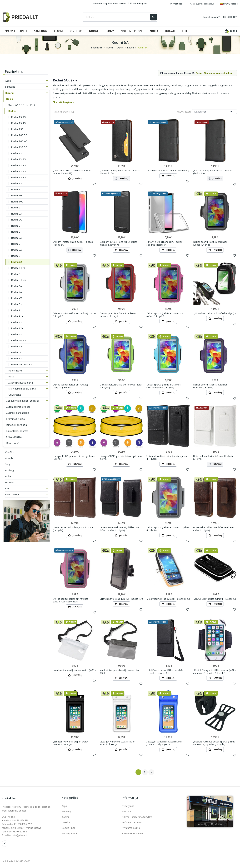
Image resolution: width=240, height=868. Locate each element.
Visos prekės (12, 494)
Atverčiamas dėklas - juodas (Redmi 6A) (168, 171)
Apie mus (126, 811)
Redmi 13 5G (18, 159)
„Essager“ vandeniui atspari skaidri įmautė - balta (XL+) (117, 743)
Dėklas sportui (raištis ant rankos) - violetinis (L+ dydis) (211, 386)
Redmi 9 (16, 207)
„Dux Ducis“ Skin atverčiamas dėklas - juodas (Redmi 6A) (73, 172)
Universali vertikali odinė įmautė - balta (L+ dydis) (213, 457)
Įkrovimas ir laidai (16, 419)
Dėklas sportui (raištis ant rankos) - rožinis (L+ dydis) (165, 315)
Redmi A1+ (17, 316)
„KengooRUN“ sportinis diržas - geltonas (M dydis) (74, 457)
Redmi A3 (16, 334)
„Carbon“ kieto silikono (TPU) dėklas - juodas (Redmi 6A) (119, 243)
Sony (8, 464)
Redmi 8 (16, 232)
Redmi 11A (17, 189)
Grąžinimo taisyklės (132, 822)
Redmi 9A (16, 214)
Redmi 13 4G (18, 165)
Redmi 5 (16, 274)
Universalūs (15, 395)
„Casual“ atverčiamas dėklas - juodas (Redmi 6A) (212, 172)
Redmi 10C (17, 202)
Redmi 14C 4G (19, 141)
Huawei (9, 482)
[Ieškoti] (116, 17)
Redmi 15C (17, 129)
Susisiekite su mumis (132, 833)
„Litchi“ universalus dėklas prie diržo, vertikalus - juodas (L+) (165, 672)
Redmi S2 (16, 358)
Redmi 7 (16, 244)
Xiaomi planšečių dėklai (21, 383)
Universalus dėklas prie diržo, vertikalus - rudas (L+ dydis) (214, 529)
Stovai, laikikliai (14, 437)
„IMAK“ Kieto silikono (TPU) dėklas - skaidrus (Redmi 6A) (165, 243)
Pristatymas (128, 806)
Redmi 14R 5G (19, 135)
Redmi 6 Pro (18, 268)
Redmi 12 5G (18, 171)
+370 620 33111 (229, 17)
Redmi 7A (16, 250)
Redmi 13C (17, 153)
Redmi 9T (17, 226)
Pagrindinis (14, 71)
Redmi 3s (16, 304)
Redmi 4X (16, 298)
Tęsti (151, 772)
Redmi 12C (17, 183)
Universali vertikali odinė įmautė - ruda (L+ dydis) (73, 529)
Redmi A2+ (17, 328)
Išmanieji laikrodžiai (17, 425)
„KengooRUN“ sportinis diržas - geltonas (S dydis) (121, 457)
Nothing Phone (70, 833)
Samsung (10, 87)
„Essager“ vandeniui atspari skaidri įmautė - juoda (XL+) (71, 743)
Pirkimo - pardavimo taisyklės (137, 817)
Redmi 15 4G (18, 123)
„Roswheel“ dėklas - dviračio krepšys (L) (215, 313)
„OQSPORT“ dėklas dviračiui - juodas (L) (215, 599)
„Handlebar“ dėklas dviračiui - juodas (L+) (122, 599)
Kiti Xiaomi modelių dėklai (22, 389)
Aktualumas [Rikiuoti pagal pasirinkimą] (214, 112)
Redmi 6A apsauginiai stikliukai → (215, 73)
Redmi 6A (17, 262)
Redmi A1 (16, 310)
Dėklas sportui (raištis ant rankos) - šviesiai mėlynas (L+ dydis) (165, 386)
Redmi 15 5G (18, 117)
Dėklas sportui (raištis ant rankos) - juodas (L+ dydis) (211, 243)
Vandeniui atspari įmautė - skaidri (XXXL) (75, 670)
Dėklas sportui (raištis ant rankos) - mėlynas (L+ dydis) (71, 386)
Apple (8, 81)
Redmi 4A (16, 292)
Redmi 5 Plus (18, 280)
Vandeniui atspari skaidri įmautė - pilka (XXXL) (120, 672)
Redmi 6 (16, 256)
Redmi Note (15, 371)
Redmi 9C (16, 220)
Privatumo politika (131, 828)
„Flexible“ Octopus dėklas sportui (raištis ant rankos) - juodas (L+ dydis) (214, 743)
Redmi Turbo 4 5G (21, 364)
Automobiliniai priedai (18, 407)
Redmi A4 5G (18, 340)
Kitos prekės (13, 443)
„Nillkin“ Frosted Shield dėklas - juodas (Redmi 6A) (73, 243)
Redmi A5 (16, 346)
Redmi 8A (16, 238)
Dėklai (10, 99)
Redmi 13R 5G (19, 147)
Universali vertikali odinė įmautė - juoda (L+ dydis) (167, 457)
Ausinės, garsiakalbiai (18, 413)
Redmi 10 (16, 195)
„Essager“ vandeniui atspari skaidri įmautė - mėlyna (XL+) (164, 743)
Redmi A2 (16, 322)
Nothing (10, 470)
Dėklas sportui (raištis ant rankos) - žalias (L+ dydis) (121, 386)
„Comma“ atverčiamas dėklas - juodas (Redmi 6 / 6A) (120, 172)
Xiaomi (9, 93)
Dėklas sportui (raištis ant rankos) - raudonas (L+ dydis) (118, 315)
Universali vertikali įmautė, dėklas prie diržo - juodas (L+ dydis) (119, 529)
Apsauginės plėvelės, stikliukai (23, 401)
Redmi (12, 111)
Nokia (8, 476)
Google (9, 458)
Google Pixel (68, 828)
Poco (11, 376)
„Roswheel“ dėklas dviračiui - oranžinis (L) (168, 599)
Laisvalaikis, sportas (17, 431)
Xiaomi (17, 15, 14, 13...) (22, 105)
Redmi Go (17, 352)
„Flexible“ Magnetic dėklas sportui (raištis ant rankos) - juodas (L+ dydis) (214, 672)
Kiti (7, 488)
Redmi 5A (16, 286)
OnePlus (10, 452)
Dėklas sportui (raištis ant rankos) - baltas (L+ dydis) (75, 315)
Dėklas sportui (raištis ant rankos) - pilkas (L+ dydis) (168, 529)
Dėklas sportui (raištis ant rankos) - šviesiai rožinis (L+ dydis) (71, 600)
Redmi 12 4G (18, 177)
